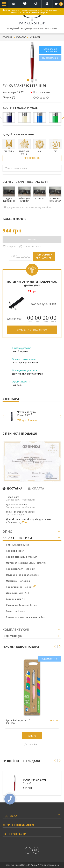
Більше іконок (32, 158)
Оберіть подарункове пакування (26, 182)
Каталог (21, 37)
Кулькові (35, 37)
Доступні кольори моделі (21, 108)
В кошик (33, 420)
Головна (7, 37)
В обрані (11, 247)
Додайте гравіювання (19, 134)
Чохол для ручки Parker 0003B (27, 414)
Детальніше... (32, 744)
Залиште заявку (14, 219)
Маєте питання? (32, 247)
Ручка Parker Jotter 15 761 (35, 781)
